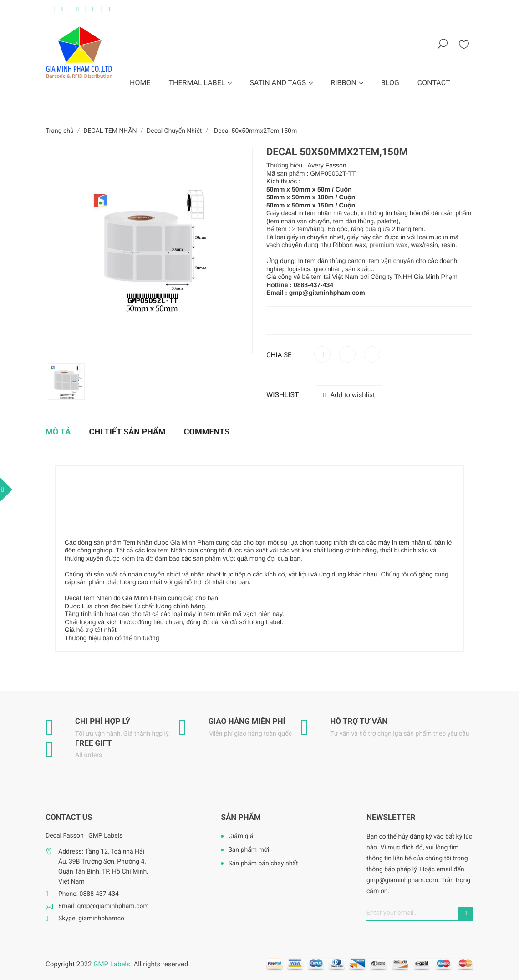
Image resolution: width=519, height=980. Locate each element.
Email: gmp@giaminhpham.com (104, 906)
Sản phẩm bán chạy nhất (263, 864)
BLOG (390, 83)
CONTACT (434, 83)
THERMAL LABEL (198, 83)
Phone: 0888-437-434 (89, 894)
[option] (66, 381)
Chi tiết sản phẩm (127, 432)
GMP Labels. (112, 964)
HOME (140, 83)
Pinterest (372, 354)
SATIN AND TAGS (279, 83)
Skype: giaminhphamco (91, 919)
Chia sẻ (322, 354)
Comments (207, 432)
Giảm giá (241, 836)
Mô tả (58, 432)
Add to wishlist (349, 395)
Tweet (347, 354)
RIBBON (344, 83)
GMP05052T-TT (333, 173)
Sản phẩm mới (249, 850)
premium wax (389, 245)
